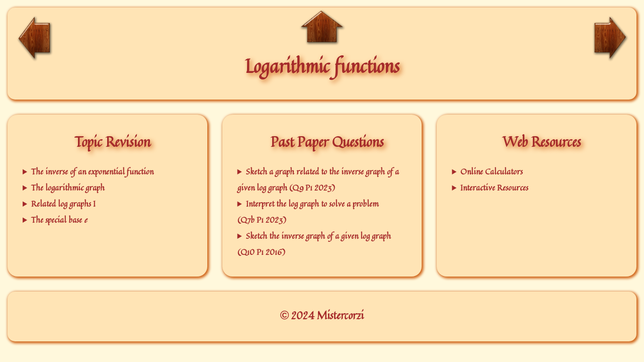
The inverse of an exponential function (92, 171)
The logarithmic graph (68, 188)
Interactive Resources (494, 188)
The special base (59, 220)
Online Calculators (492, 171)
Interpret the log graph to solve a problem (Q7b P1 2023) (308, 212)
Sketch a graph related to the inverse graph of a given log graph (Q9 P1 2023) (318, 179)
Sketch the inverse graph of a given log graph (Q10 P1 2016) (314, 244)
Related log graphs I (63, 204)
